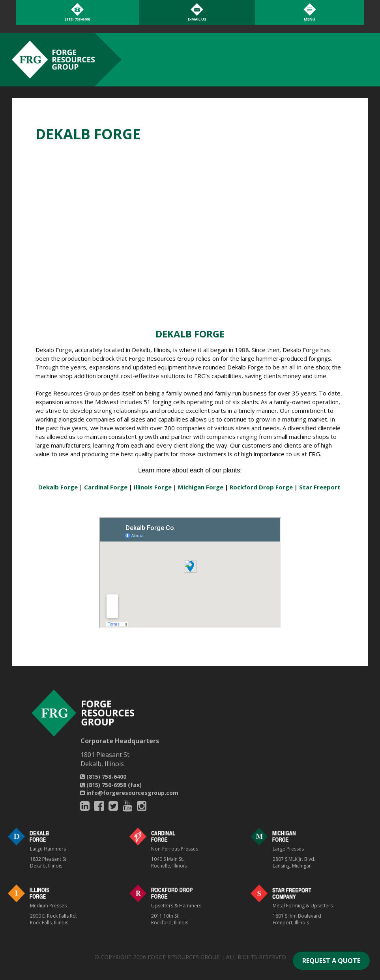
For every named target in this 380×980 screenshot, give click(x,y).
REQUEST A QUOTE (331, 961)
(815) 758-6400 (103, 777)
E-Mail (197, 19)
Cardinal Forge (106, 487)
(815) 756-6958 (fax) (111, 785)
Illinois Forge (153, 487)
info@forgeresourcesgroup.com (129, 793)
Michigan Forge (201, 487)
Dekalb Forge (58, 487)
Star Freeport (320, 487)
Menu (310, 19)
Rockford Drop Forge (261, 487)
